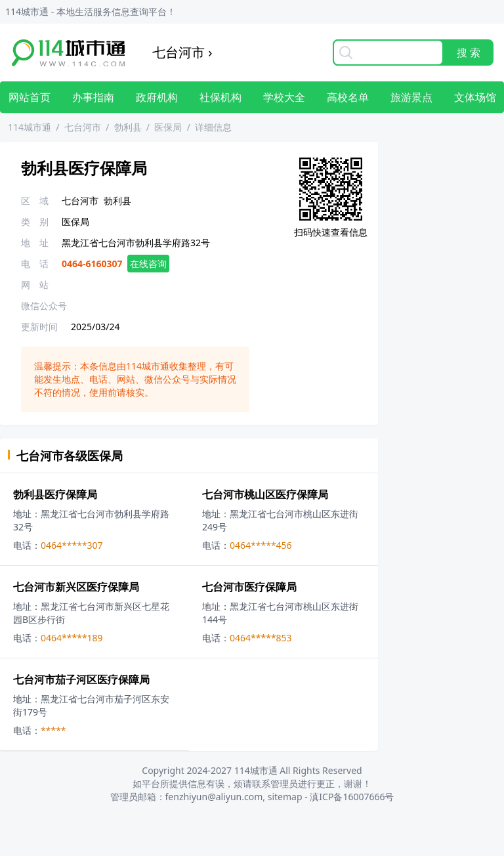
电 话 (35, 264)
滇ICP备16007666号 (352, 797)
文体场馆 (475, 97)
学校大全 (284, 97)
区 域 (35, 201)
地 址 (35, 243)
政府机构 (157, 97)
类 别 (35, 222)
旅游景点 (411, 97)
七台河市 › (182, 52)
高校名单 (348, 97)
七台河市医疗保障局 (249, 587)
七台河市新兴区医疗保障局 (76, 587)
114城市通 (30, 127)
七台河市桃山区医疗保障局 (265, 494)
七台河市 (83, 127)
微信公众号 (44, 306)
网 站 (35, 285)
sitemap (285, 797)
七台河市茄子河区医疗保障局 (81, 679)
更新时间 (39, 327)
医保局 (168, 127)
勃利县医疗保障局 (55, 494)
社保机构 (220, 97)
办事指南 (93, 97)
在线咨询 (148, 264)
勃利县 (128, 127)
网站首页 (30, 97)
